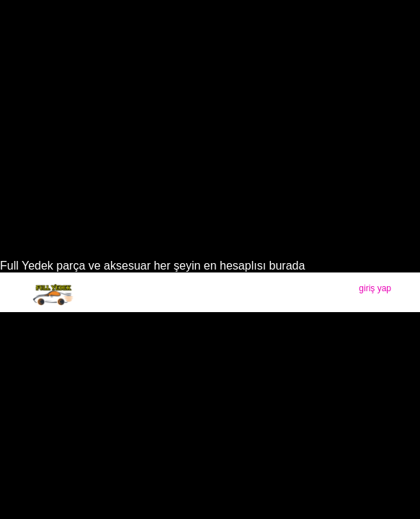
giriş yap (375, 288)
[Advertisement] (210, 151)
